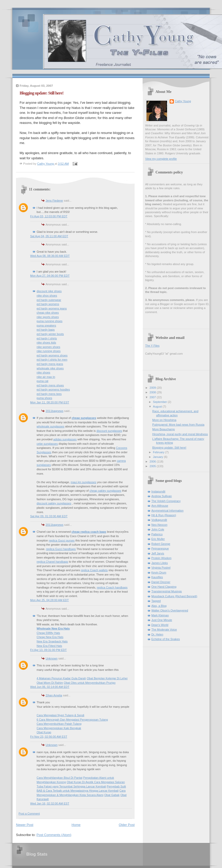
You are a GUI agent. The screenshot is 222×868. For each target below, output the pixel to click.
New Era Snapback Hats (52, 641)
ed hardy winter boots (50, 334)
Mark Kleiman (160, 615)
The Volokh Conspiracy (166, 501)
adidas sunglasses (65, 439)
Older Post (127, 825)
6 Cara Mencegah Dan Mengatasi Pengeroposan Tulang (72, 720)
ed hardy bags (46, 330)
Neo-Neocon (159, 525)
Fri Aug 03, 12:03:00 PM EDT (49, 216)
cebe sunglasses (47, 444)
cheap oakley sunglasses (105, 491)
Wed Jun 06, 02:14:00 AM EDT (50, 687)
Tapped (156, 601)
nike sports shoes (48, 317)
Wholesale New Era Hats (53, 628)
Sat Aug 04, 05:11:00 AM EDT (49, 236)
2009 (153, 388)
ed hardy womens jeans (52, 308)
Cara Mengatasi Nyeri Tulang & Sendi (60, 715)
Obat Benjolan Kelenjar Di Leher (107, 678)
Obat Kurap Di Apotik (80, 782)
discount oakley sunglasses (54, 503)
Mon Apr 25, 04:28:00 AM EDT (50, 600)
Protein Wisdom (161, 558)
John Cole (158, 529)
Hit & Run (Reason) (164, 515)
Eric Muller (158, 539)
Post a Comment (29, 814)
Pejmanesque (160, 548)
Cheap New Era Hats (50, 637)
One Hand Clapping (164, 587)
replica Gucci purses (62, 540)
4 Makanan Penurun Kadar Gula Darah (61, 678)
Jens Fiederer (54, 201)
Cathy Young (183, 101)
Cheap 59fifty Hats (48, 633)
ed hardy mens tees (49, 394)
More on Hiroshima (164, 420)
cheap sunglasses (84, 418)
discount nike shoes (49, 291)
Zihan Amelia (54, 695)
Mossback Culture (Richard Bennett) (174, 596)
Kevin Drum (159, 572)
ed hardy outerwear (49, 300)
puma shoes (44, 398)
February (159, 452)
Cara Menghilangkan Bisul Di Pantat (59, 778)
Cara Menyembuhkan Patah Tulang (59, 724)
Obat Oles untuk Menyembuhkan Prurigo (90, 683)
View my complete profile (161, 159)
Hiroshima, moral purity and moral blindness (180, 434)
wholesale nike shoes (50, 368)
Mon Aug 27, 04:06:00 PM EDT (50, 276)
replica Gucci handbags (61, 549)
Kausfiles (157, 577)
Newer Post (25, 825)
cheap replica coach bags (89, 532)
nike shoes (43, 372)
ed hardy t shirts (47, 338)
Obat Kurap (44, 732)
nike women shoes (48, 347)
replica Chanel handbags (52, 562)
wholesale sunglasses (50, 426)
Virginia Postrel (161, 568)
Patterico (157, 534)
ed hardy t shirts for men (52, 360)
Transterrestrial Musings (167, 591)
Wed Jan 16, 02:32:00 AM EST (50, 803)
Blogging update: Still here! (169, 448)
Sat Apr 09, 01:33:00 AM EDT (49, 516)
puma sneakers (46, 325)
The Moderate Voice (164, 630)
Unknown (52, 658)
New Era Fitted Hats (49, 646)
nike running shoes (49, 351)
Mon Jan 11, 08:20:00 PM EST (50, 402)
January (158, 457)
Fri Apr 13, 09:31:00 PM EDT (48, 650)
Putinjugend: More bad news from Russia (178, 425)
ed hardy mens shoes (50, 385)
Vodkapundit (159, 520)
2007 (153, 397)
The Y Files (152, 346)
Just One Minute (162, 620)
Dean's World (160, 625)
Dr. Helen (157, 634)
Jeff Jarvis (158, 553)
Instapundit (158, 491)
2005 (153, 466)
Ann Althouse (160, 506)
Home (76, 825)
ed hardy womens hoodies (53, 389)
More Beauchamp (164, 429)
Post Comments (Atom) (54, 835)
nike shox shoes (47, 296)
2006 (153, 461)
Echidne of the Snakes (166, 639)
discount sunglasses (109, 431)
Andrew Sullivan (162, 496)
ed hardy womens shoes (52, 355)
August (158, 407)
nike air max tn (46, 377)
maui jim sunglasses (83, 482)
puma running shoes (50, 321)
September (160, 402)
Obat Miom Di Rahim (50, 683)
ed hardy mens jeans (50, 364)
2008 (153, 392)
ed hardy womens (48, 304)
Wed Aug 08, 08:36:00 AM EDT (50, 256)
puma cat (42, 381)
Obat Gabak (112, 795)
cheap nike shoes (48, 313)
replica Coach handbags (112, 587)
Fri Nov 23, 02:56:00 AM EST (49, 737)
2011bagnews (55, 411)
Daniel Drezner (161, 582)
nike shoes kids (46, 343)
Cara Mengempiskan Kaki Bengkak (59, 728)
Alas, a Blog (159, 606)
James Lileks (160, 563)
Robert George (161, 544)
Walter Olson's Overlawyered (170, 610)
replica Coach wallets (94, 570)
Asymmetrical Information (167, 511)
